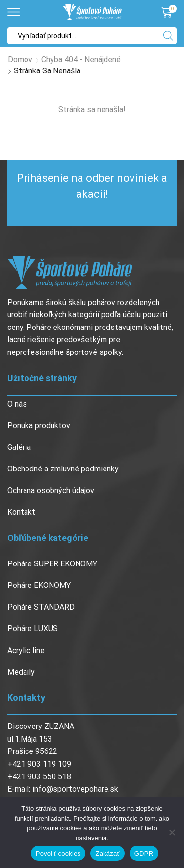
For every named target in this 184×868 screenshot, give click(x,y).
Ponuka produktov (39, 426)
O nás (17, 404)
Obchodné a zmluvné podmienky (63, 469)
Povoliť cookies (58, 854)
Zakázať (107, 854)
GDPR (144, 854)
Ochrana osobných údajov (51, 490)
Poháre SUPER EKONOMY (52, 564)
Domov (20, 59)
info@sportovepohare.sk (75, 789)
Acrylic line (26, 650)
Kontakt (21, 512)
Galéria (19, 447)
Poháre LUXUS (33, 628)
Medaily (21, 672)
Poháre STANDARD (41, 607)
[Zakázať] (172, 832)
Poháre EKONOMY (39, 585)
